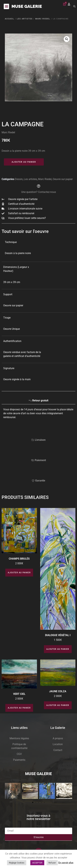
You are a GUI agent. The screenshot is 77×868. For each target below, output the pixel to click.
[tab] (38, 401)
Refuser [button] (52, 863)
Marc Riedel (43, 19)
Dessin (19, 179)
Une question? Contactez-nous (39, 192)
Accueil (9, 19)
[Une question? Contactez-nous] (39, 186)
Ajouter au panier (24, 162)
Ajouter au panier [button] (19, 573)
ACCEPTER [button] (37, 863)
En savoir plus (66, 863)
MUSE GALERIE (27, 6)
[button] (6, 6)
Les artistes (25, 19)
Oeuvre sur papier (63, 179)
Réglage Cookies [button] (17, 863)
